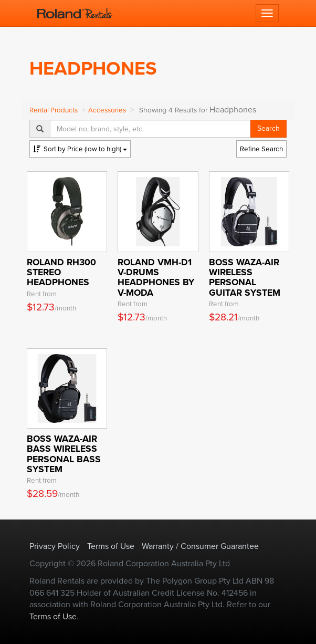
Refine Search (261, 149)
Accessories (107, 110)
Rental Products (54, 110)
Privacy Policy (55, 546)
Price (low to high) (80, 149)
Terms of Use (111, 546)
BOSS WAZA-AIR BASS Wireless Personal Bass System (64, 454)
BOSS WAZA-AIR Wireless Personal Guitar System (245, 277)
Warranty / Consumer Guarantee (200, 546)
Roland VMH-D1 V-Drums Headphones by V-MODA (156, 277)
